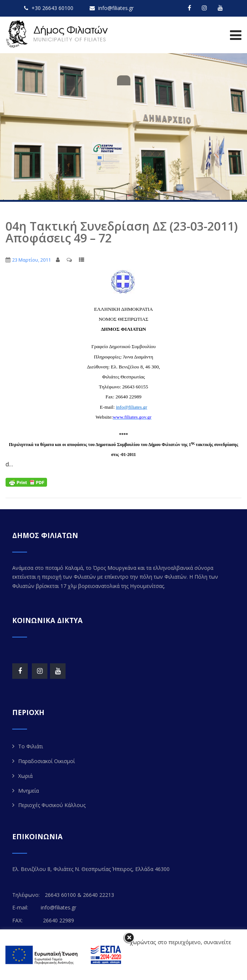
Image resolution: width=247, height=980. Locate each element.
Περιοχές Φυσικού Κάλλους (52, 805)
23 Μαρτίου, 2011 (31, 260)
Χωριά (25, 776)
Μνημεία (29, 791)
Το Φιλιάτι (31, 746)
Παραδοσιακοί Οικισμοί (46, 761)
